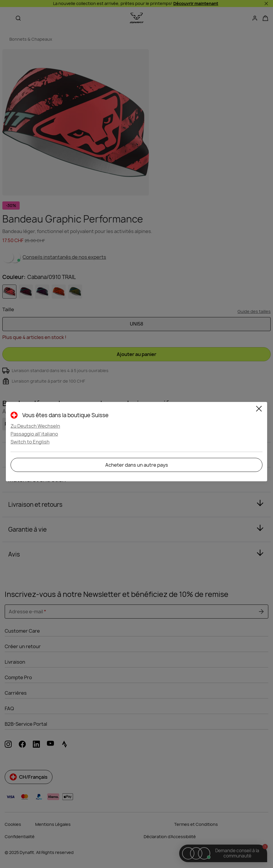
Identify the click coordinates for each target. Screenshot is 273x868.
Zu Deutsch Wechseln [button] (35, 426)
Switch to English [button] (30, 442)
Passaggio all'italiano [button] (34, 434)
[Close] (259, 410)
